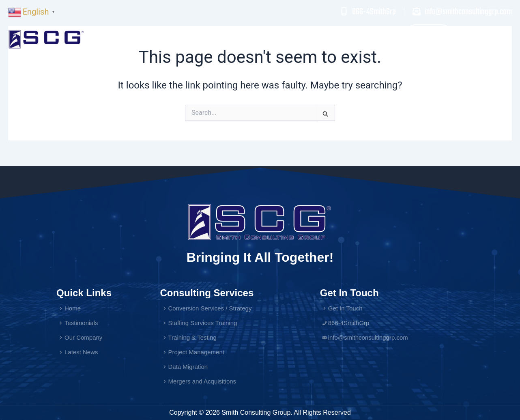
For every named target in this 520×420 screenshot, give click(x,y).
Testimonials (328, 39)
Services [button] (280, 39)
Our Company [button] (381, 39)
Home (244, 39)
